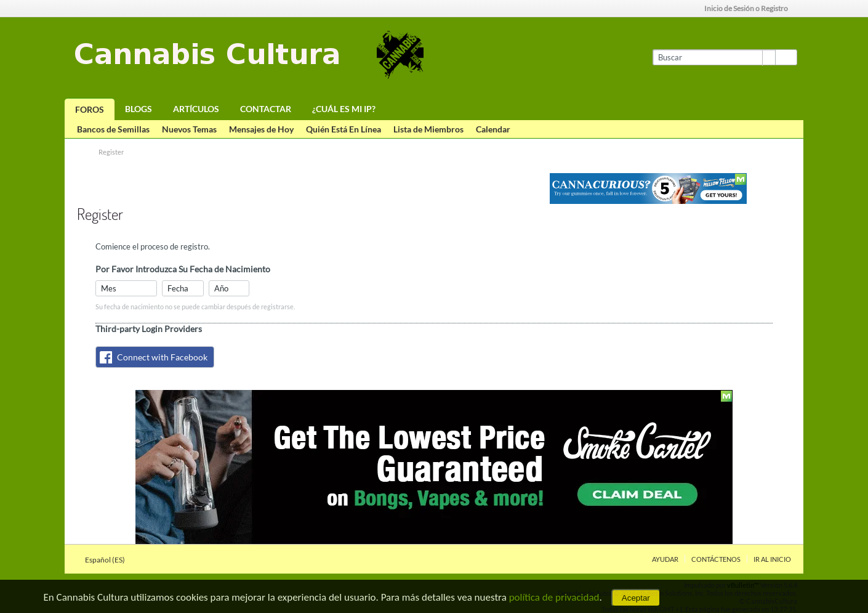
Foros (90, 109)
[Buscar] (714, 57)
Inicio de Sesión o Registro (750, 8)
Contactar (266, 109)
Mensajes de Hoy (261, 129)
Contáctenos (716, 559)
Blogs (139, 109)
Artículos (196, 109)
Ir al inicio (772, 559)
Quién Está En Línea (344, 129)
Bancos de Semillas (113, 129)
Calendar (493, 129)
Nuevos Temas (189, 129)
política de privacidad (554, 597)
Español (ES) (109, 560)
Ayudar (665, 559)
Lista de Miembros (428, 129)
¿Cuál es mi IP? (344, 109)
